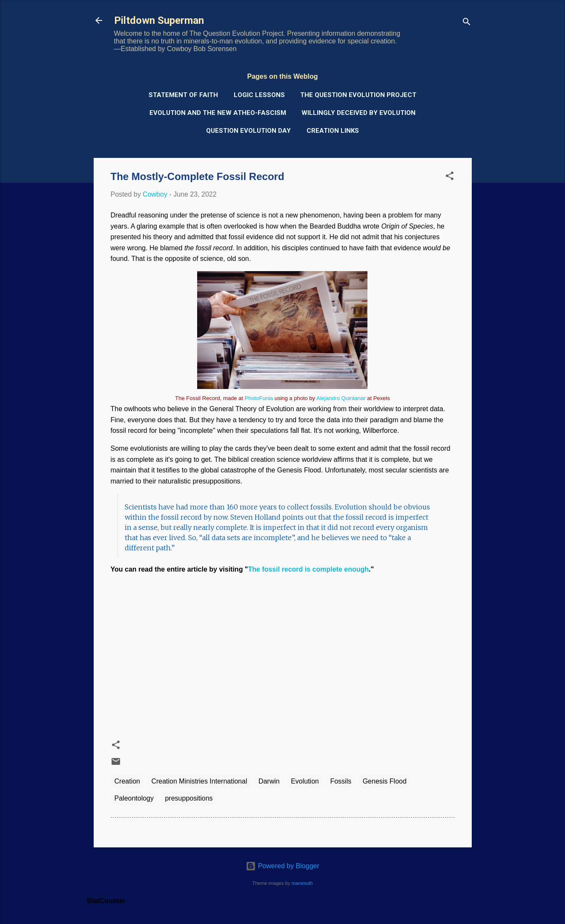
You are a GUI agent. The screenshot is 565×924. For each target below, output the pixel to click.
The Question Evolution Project (358, 95)
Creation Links (333, 131)
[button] (450, 177)
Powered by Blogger (282, 866)
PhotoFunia (259, 398)
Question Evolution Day (248, 131)
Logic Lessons (259, 95)
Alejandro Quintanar (341, 398)
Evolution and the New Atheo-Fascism (218, 113)
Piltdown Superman (159, 20)
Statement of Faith (183, 95)
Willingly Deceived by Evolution (359, 113)
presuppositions (189, 798)
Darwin (269, 781)
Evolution (305, 781)
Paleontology (134, 798)
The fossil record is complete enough (308, 569)
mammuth (302, 883)
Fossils (341, 781)
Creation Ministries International (199, 781)
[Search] (467, 23)
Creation (127, 781)
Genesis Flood (385, 781)
